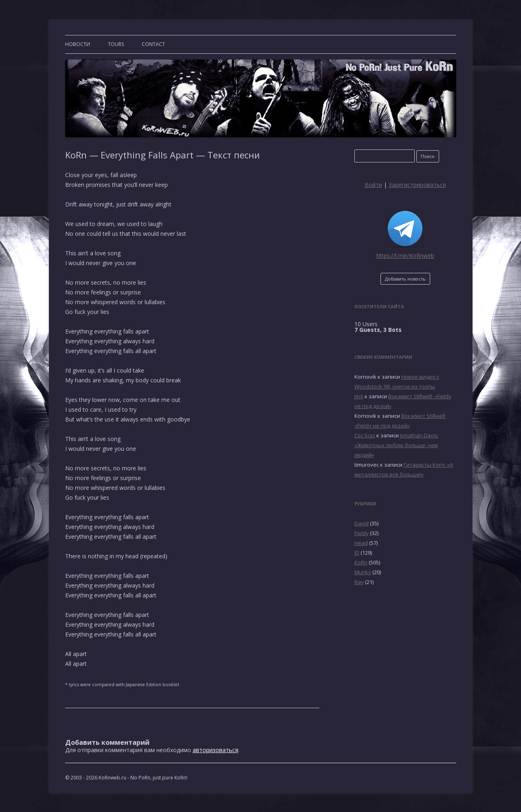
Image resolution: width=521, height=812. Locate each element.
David (362, 523)
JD (357, 553)
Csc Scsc (365, 435)
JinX (359, 396)
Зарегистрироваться (417, 185)
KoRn (361, 562)
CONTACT (153, 44)
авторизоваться (215, 750)
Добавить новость (405, 279)
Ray (359, 582)
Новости (78, 44)
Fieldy (362, 533)
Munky (363, 572)
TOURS (116, 44)
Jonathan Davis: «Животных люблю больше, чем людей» (397, 445)
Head (361, 543)
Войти (373, 185)
